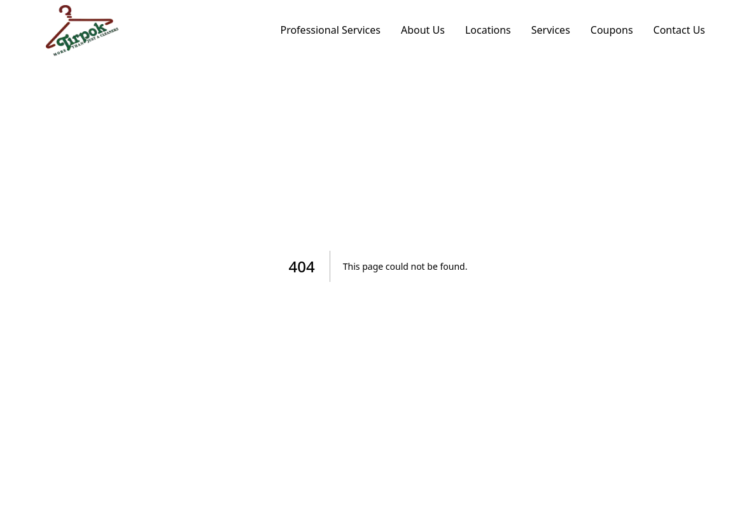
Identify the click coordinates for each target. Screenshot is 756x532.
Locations (488, 30)
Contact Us (679, 30)
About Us (423, 30)
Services (551, 30)
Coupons (612, 30)
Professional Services (330, 30)
